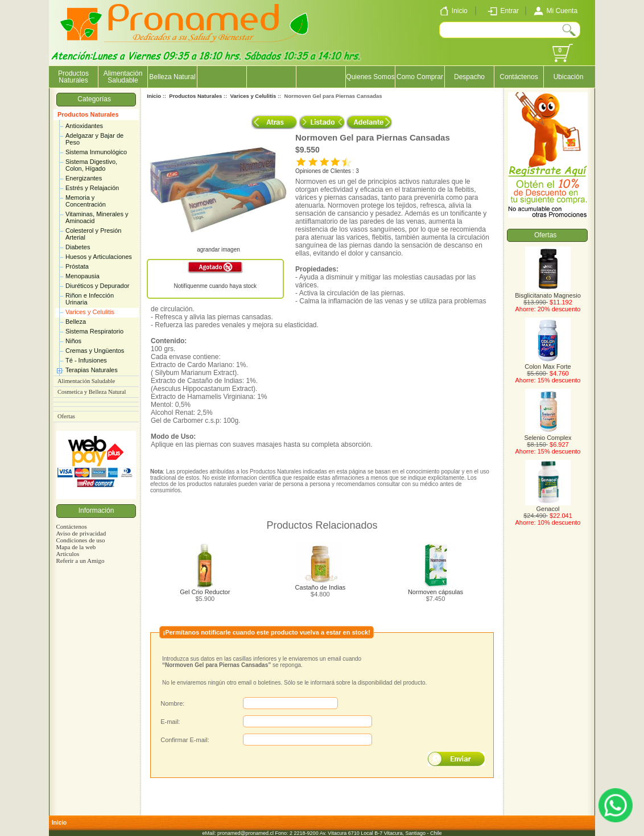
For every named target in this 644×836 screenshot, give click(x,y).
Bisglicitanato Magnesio (548, 293)
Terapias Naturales (92, 370)
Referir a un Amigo (80, 561)
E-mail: (170, 722)
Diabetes (78, 247)
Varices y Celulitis (90, 312)
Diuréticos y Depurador (98, 286)
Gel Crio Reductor (205, 592)
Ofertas (66, 416)
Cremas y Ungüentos (95, 351)
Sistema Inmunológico (96, 152)
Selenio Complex (548, 435)
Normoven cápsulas (435, 592)
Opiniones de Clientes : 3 (327, 171)
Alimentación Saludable (123, 77)
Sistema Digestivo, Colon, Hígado (91, 165)
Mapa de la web (76, 547)
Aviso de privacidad (81, 533)
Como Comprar (420, 77)
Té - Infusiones (86, 360)
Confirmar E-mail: (185, 740)
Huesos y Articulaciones (99, 257)
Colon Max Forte (548, 364)
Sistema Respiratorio (94, 331)
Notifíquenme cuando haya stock (215, 286)
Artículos (67, 554)
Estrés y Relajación (92, 188)
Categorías (96, 99)
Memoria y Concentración (86, 201)
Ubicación (569, 77)
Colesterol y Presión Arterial (93, 234)
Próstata (77, 266)
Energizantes (84, 178)
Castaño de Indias (321, 587)
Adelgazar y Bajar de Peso (94, 139)
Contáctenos (519, 77)
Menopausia (82, 276)
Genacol (548, 506)
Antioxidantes (84, 126)
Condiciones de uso (80, 540)
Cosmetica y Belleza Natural (92, 392)
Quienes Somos (370, 77)
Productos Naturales (88, 114)
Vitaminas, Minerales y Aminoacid (97, 217)
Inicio (154, 96)
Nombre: (172, 703)
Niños (73, 341)
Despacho (469, 77)
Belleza (76, 322)
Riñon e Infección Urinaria (90, 299)
